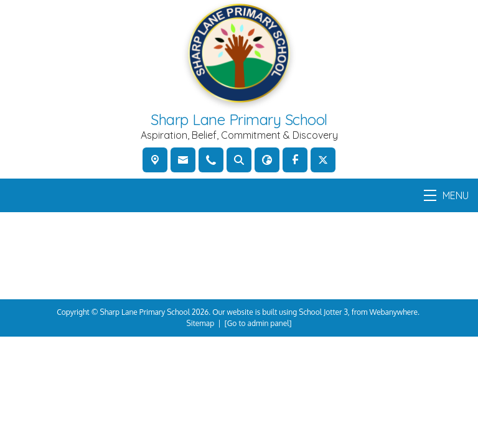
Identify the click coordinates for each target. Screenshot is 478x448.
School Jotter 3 (323, 312)
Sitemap (201, 323)
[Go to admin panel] (258, 323)
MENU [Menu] (446, 195)
